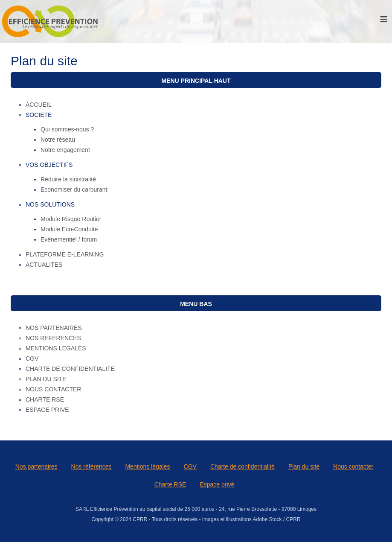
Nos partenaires (36, 466)
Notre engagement (65, 150)
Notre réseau (58, 140)
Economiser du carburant (74, 189)
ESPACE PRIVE (47, 410)
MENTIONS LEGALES (56, 348)
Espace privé (217, 484)
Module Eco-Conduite (69, 229)
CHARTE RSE (45, 399)
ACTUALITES (44, 265)
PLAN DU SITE (46, 379)
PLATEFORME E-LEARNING (65, 254)
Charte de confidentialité (242, 466)
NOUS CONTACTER (53, 389)
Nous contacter (353, 466)
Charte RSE (170, 484)
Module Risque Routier (71, 219)
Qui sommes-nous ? (67, 129)
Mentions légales (148, 466)
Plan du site (304, 466)
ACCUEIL (39, 105)
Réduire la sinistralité (68, 179)
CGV (32, 358)
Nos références (91, 466)
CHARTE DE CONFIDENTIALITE (70, 369)
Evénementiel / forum (69, 239)
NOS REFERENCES (53, 338)
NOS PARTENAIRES (54, 328)
